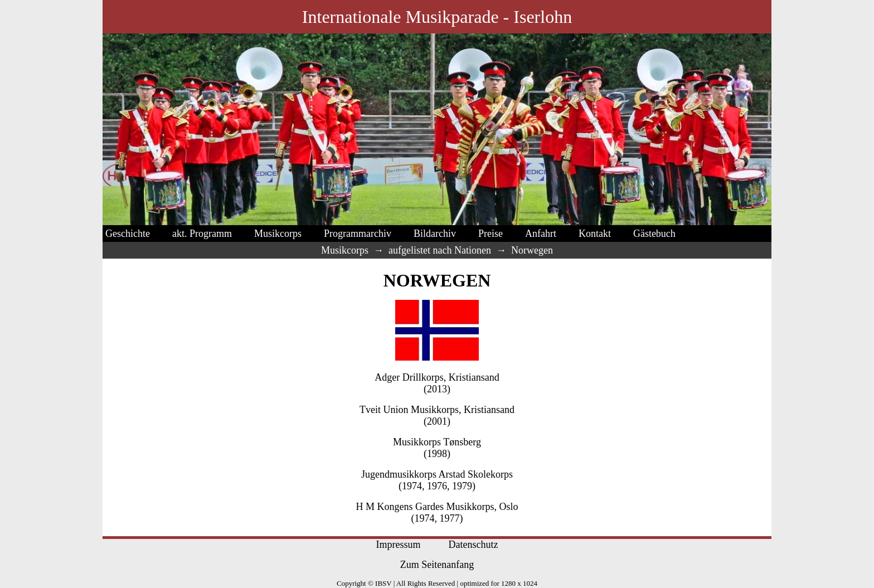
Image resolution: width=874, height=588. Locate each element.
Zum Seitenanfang (437, 565)
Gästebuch (654, 234)
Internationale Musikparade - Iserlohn (437, 17)
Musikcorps (278, 234)
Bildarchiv (435, 234)
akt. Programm (202, 234)
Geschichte (128, 234)
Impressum (399, 545)
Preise (491, 234)
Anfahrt (541, 234)
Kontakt (595, 234)
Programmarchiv (358, 234)
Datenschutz (474, 545)
